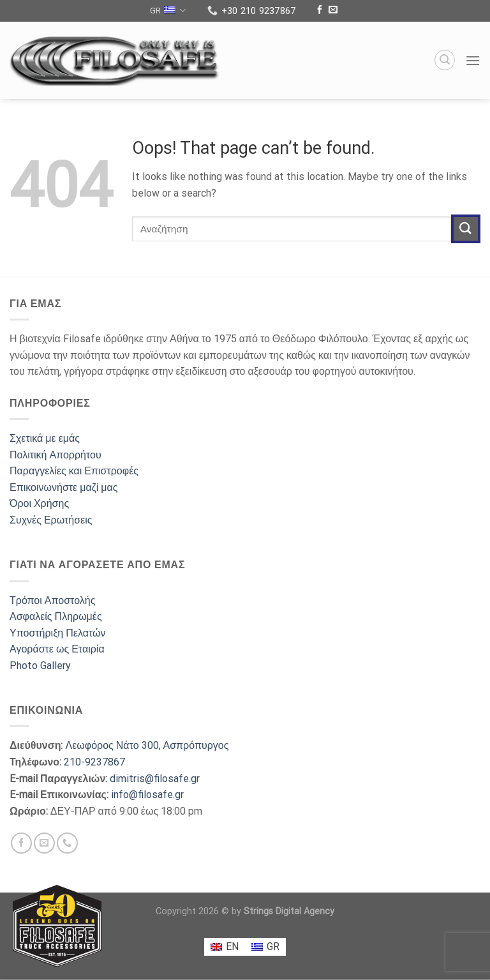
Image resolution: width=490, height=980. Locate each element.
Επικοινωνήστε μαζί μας (64, 487)
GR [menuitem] (273, 946)
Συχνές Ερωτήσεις (51, 520)
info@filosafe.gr (147, 795)
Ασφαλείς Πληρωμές (56, 616)
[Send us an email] (333, 11)
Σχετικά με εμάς (45, 438)
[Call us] (67, 843)
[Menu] (473, 60)
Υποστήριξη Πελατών (57, 633)
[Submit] (466, 229)
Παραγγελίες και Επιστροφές (74, 471)
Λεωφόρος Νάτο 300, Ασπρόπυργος (147, 745)
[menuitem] (225, 947)
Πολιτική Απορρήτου (56, 455)
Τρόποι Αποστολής (52, 600)
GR (168, 11)
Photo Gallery (40, 666)
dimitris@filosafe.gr (155, 779)
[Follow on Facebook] (320, 11)
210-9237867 (94, 762)
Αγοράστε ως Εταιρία (57, 649)
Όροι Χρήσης (39, 503)
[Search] (445, 60)
